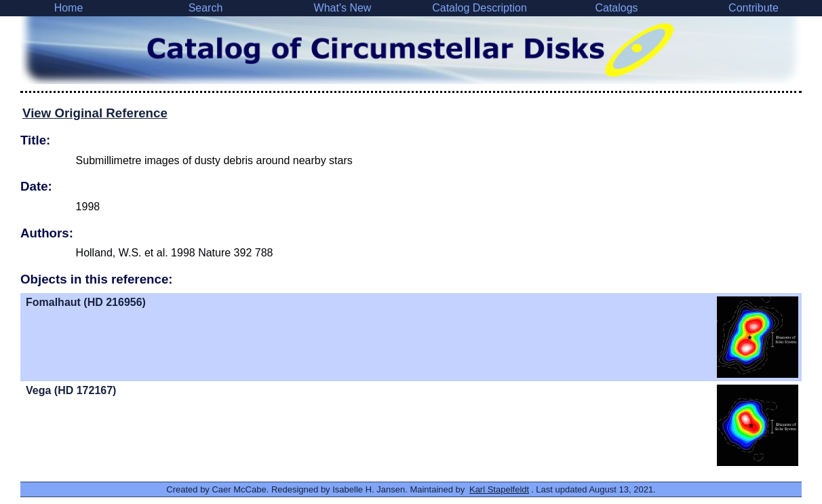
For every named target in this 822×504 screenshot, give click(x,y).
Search (206, 8)
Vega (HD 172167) (71, 390)
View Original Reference (95, 113)
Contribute (753, 8)
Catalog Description (480, 8)
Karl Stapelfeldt (499, 489)
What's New (343, 8)
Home (69, 8)
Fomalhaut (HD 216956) (86, 302)
